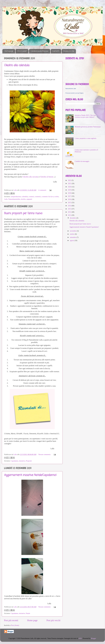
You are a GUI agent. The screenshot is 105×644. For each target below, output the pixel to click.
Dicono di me (69, 51)
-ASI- (80, 638)
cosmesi (31, 197)
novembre (73, 231)
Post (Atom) (15, 625)
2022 (70, 180)
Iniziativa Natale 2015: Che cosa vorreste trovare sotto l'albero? (85, 116)
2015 (70, 203)
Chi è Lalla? (22, 51)
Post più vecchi (53, 620)
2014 (70, 206)
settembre (73, 237)
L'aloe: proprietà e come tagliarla (86, 138)
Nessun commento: (45, 454)
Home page (32, 620)
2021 (70, 183)
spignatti (29, 199)
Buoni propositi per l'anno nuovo (23, 213)
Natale (28, 613)
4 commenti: (43, 190)
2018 (70, 193)
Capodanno (15, 461)
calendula (25, 197)
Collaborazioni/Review (40, 51)
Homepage (9, 51)
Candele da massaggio (82, 161)
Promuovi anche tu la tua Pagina (74, 93)
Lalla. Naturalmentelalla (12, 199)
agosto (72, 240)
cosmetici (38, 197)
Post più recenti (11, 620)
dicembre (73, 218)
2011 (70, 215)
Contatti (56, 51)
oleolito (23, 199)
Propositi (29, 461)
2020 (70, 187)
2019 (70, 190)
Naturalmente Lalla (71, 89)
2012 (70, 212)
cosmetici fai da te (48, 197)
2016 (70, 199)
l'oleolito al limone (47, 177)
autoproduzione (16, 197)
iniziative (22, 461)
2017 (70, 196)
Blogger (94, 638)
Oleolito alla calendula (17, 65)
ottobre (72, 234)
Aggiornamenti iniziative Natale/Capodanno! (30, 475)
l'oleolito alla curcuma (30, 177)
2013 (70, 209)
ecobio (57, 197)
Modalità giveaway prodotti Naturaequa (88, 127)
